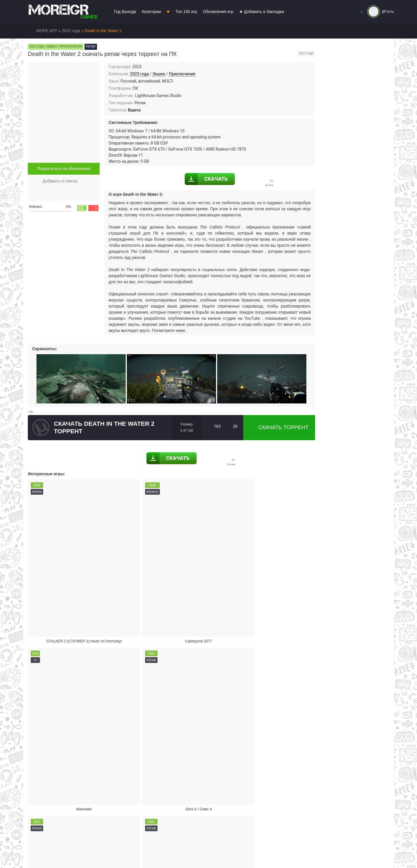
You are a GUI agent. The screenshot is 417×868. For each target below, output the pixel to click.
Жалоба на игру (63, 716)
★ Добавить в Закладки (262, 12)
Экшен (159, 74)
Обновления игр (218, 12)
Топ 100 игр (186, 12)
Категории (151, 12)
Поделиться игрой (204, 716)
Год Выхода (125, 12)
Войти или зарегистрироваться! (201, 852)
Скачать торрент (279, 427)
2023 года (139, 74)
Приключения (182, 74)
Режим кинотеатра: (275, 716)
